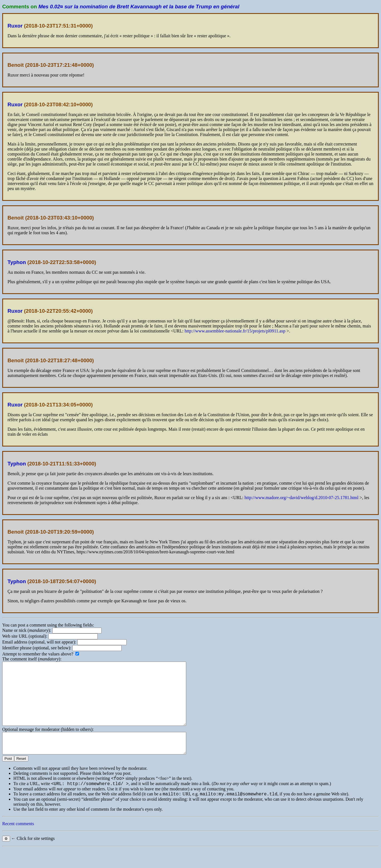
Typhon (17, 262)
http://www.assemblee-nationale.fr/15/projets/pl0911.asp (235, 331)
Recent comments (18, 843)
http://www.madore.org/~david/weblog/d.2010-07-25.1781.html (301, 498)
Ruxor (15, 26)
